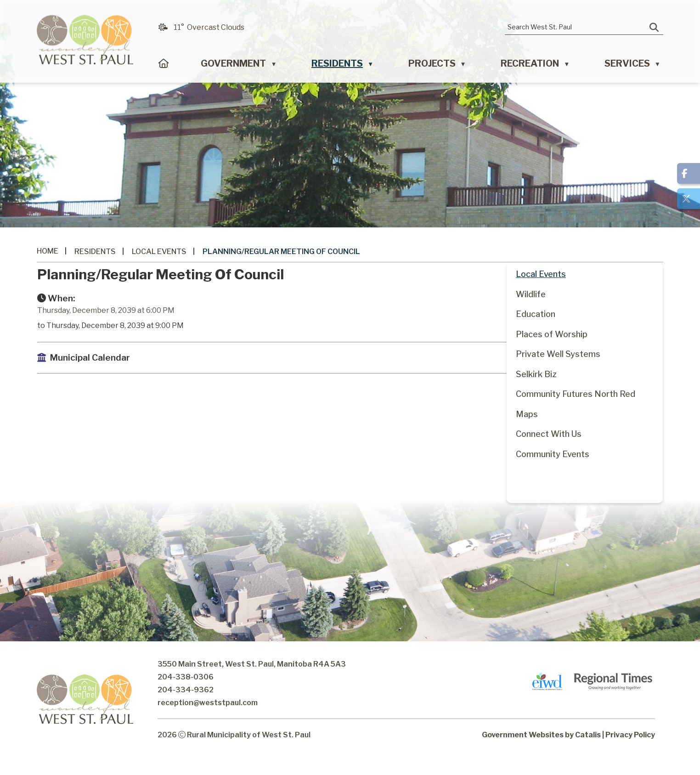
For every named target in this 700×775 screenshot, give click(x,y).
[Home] (164, 66)
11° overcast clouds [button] (209, 27)
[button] (654, 28)
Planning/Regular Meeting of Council (281, 252)
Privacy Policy (630, 752)
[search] (577, 27)
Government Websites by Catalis (541, 752)
